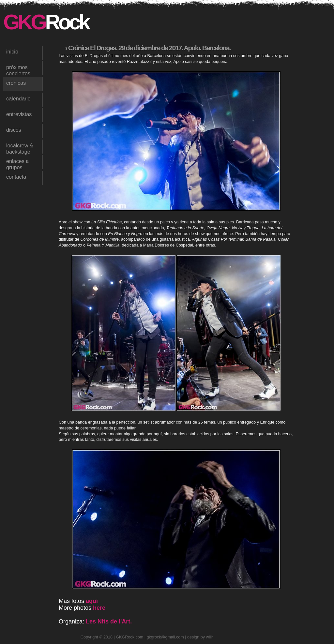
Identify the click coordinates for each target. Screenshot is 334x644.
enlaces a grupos (17, 164)
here (99, 608)
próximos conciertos (18, 70)
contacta (16, 177)
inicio (12, 52)
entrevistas (19, 114)
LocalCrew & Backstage (20, 148)
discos (14, 130)
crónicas (16, 83)
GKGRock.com (129, 637)
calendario (18, 98)
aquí (92, 601)
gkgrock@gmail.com (165, 637)
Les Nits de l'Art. (109, 622)
